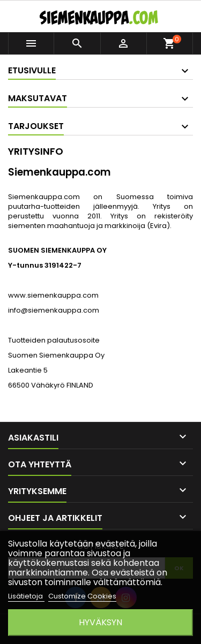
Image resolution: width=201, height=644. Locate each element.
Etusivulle (32, 70)
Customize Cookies (82, 596)
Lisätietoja (26, 596)
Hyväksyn (100, 622)
